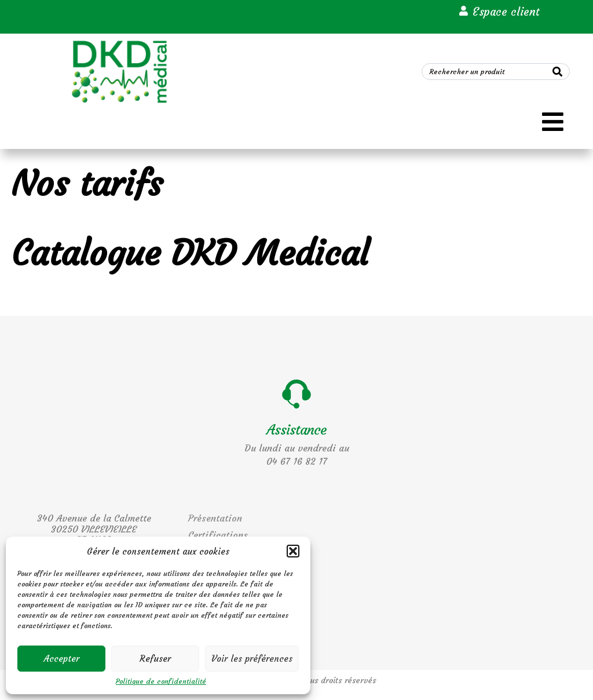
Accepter (62, 659)
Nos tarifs (87, 183)
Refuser (155, 659)
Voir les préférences (252, 659)
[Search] (557, 72)
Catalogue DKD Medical (190, 253)
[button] (293, 551)
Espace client (506, 12)
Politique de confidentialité (161, 681)
